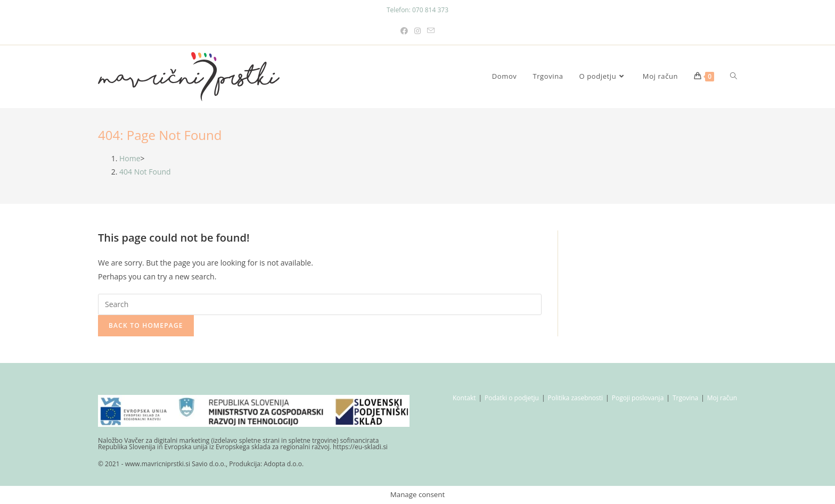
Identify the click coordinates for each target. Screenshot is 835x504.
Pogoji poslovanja (638, 398)
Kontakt (464, 398)
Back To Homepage (146, 325)
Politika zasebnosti (576, 398)
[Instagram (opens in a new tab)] (418, 31)
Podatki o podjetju (512, 398)
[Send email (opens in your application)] (431, 31)
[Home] (130, 158)
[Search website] (734, 76)
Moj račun (722, 398)
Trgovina (685, 398)
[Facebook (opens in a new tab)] (404, 31)
